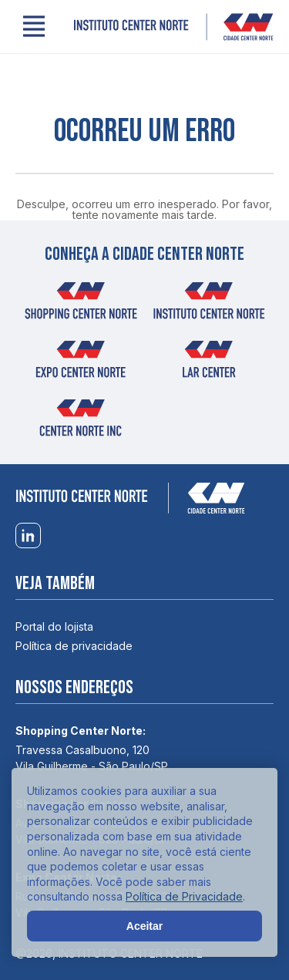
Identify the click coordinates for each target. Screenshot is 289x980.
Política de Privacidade (184, 896)
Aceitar (144, 926)
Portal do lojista (54, 626)
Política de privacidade (74, 646)
